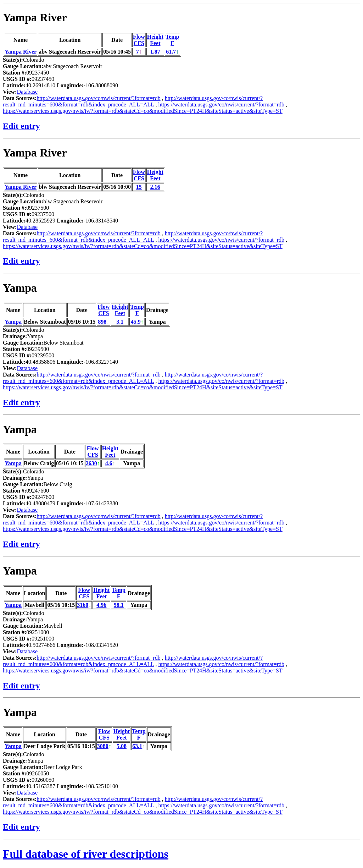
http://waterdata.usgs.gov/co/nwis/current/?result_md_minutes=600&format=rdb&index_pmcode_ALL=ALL (133, 101)
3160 (83, 605)
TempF (172, 40)
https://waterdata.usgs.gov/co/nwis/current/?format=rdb (221, 105)
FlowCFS (139, 40)
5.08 (122, 746)
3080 (103, 746)
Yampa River (35, 17)
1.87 (155, 52)
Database (27, 92)
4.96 (101, 605)
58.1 (119, 605)
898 (102, 322)
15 (139, 187)
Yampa (20, 288)
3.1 (120, 322)
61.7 (171, 52)
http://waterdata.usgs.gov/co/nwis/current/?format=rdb (98, 98)
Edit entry (21, 126)
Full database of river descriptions (86, 854)
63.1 (137, 746)
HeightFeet (155, 40)
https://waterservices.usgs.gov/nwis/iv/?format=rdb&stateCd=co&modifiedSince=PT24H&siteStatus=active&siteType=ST (143, 111)
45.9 (136, 322)
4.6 (109, 463)
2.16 (155, 187)
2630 (91, 463)
